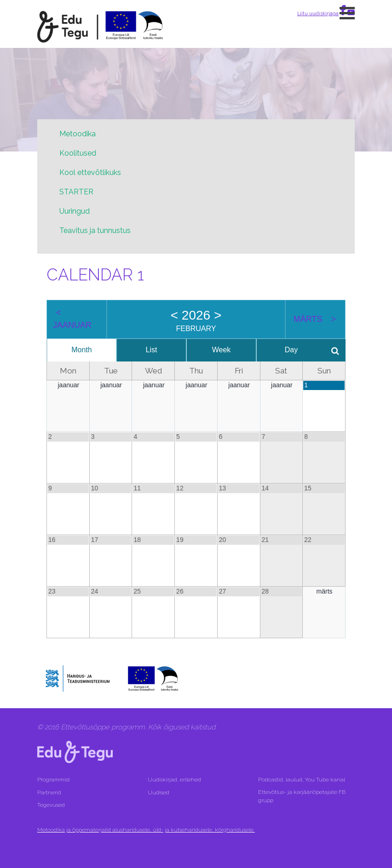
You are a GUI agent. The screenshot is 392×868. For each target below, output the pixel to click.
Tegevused (52, 805)
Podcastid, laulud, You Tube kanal (302, 780)
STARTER (76, 192)
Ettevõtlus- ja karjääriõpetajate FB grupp (302, 796)
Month (81, 350)
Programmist (54, 780)
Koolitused (78, 153)
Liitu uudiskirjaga (318, 13)
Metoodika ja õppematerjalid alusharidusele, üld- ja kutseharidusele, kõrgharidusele (146, 830)
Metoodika (78, 134)
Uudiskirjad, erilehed (175, 780)
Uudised (159, 792)
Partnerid (49, 792)
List (150, 350)
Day (288, 350)
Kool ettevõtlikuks (90, 172)
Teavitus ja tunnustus (95, 230)
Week (219, 350)
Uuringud (75, 211)
